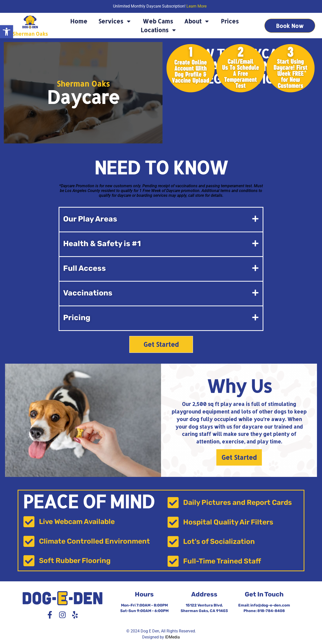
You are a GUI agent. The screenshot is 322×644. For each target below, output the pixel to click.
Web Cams (158, 21)
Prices (230, 21)
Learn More (196, 6)
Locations (159, 30)
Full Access (85, 268)
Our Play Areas (90, 219)
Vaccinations (88, 293)
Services (115, 21)
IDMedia (172, 637)
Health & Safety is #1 (102, 244)
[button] (7, 32)
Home (79, 21)
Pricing (77, 318)
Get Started (239, 458)
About (197, 21)
